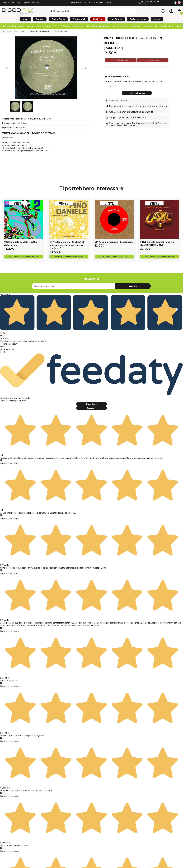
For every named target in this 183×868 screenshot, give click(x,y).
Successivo (92, 408)
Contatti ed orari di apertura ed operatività (129, 112)
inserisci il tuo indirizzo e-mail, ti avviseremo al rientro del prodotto (134, 81)
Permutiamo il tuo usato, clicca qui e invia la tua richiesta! (137, 106)
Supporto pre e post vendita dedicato (127, 117)
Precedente (91, 404)
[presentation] (7, 68)
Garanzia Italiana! (117, 101)
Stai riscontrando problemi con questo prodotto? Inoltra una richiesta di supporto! (136, 124)
